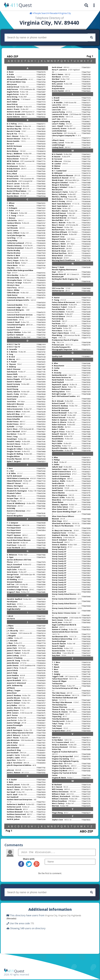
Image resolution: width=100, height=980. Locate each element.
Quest (21, 5)
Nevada (54, 13)
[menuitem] (86, 5)
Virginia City (65, 13)
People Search (41, 13)
